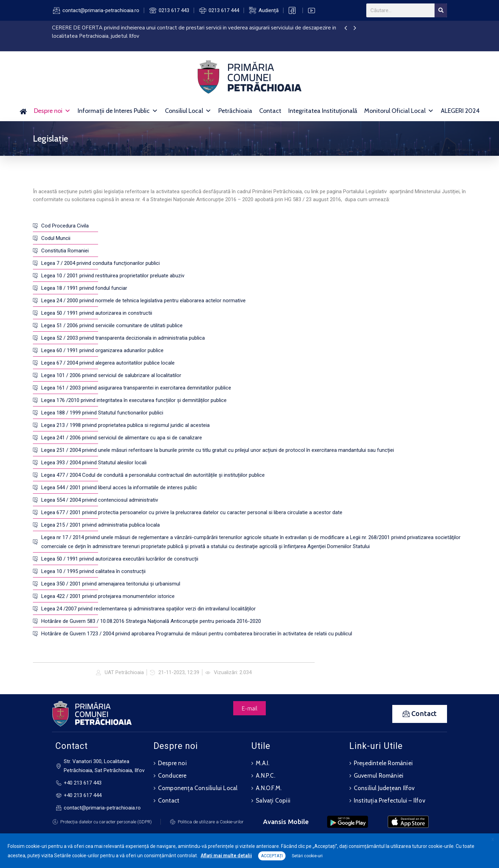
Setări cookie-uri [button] (307, 856)
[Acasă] (23, 111)
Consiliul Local (188, 111)
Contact (270, 111)
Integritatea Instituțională (323, 111)
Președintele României (383, 763)
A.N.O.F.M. (269, 788)
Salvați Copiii (273, 800)
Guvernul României (379, 776)
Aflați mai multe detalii (226, 856)
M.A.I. (262, 763)
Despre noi (52, 111)
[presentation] (346, 28)
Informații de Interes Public (118, 111)
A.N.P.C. (265, 776)
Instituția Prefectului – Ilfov (389, 800)
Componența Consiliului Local (198, 788)
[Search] (441, 10)
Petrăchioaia (235, 111)
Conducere (172, 776)
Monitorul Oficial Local (399, 111)
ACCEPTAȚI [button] (272, 856)
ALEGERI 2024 (460, 111)
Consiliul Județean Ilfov (384, 788)
